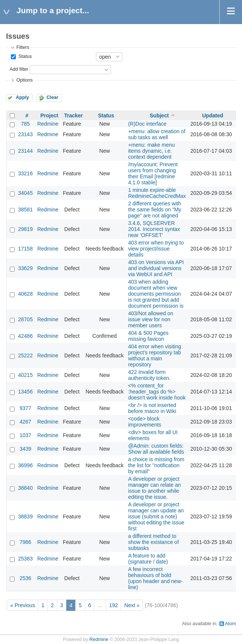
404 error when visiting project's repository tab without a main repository (154, 355)
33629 (25, 268)
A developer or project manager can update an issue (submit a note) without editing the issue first (156, 516)
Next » (132, 605)
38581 (25, 210)
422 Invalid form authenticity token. (149, 375)
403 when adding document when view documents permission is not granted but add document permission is (156, 294)
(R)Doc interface (147, 124)
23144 (25, 151)
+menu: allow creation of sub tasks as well (157, 134)
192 (113, 605)
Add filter (19, 69)
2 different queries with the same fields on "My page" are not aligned (154, 210)
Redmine (48, 124)
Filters (23, 47)
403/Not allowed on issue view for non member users (151, 319)
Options (24, 80)
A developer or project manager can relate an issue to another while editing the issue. (154, 488)
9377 (25, 408)
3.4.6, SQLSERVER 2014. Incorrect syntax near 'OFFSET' (154, 229)
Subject (159, 115)
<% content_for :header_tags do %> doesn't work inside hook (157, 392)
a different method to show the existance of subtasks (153, 542)
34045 (25, 193)
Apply (22, 97)
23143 (25, 134)
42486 (25, 336)
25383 (25, 559)
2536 (25, 578)
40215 (25, 375)
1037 (25, 435)
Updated (213, 115)
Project (49, 115)
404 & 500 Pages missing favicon (148, 336)
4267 (25, 422)
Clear (52, 97)
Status (24, 56)
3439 (25, 449)
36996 (25, 465)
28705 (25, 319)
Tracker (73, 115)
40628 (25, 294)
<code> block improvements (145, 422)
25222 (25, 355)
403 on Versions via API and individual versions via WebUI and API (156, 268)
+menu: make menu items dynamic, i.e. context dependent (151, 151)
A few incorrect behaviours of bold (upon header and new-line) (155, 578)
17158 (25, 249)
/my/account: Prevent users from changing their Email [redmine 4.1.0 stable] (153, 173)
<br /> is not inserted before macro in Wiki (152, 408)
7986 (25, 542)
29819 (25, 229)
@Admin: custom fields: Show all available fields (156, 449)
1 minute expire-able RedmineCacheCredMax (157, 193)
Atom (231, 624)
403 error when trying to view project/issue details (156, 249)
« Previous (23, 605)
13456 (25, 392)
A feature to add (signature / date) (148, 559)
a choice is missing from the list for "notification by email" (156, 465)
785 (25, 124)
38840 (25, 488)
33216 (25, 173)
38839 (25, 516)
